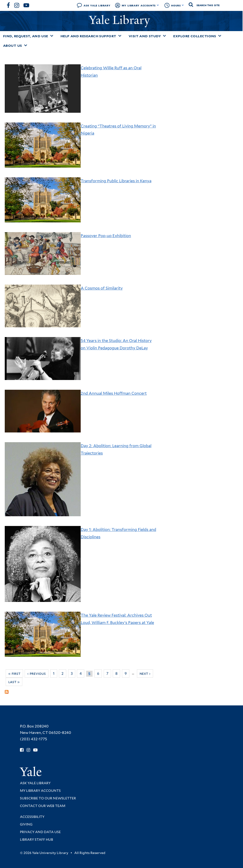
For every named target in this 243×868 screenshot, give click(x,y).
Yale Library (121, 20)
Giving (26, 824)
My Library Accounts (139, 5)
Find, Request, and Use (26, 36)
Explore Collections (195, 36)
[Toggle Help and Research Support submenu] (120, 36)
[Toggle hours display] (183, 5)
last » (14, 682)
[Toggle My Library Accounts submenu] (158, 5)
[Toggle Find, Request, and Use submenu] (52, 36)
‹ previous (37, 673)
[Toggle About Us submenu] (26, 45)
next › (145, 673)
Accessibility (32, 817)
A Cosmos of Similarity (102, 288)
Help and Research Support (88, 36)
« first (14, 673)
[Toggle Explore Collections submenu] (220, 36)
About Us (13, 46)
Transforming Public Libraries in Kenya (116, 181)
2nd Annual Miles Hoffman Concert (114, 393)
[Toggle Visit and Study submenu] (164, 36)
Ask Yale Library (97, 5)
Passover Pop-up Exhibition (106, 236)
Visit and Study (145, 36)
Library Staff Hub (37, 840)
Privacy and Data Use (40, 832)
